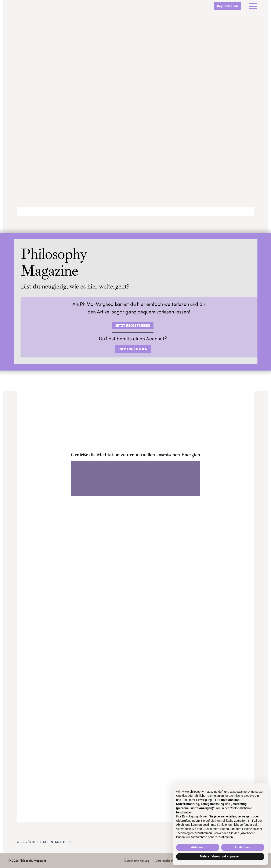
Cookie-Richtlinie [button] (241, 808)
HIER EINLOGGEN (133, 349)
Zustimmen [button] (243, 847)
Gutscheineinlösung (137, 861)
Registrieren (228, 6)
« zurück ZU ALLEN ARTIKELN (44, 842)
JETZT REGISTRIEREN (133, 325)
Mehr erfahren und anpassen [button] (220, 856)
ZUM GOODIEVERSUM (135, 547)
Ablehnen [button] (198, 847)
